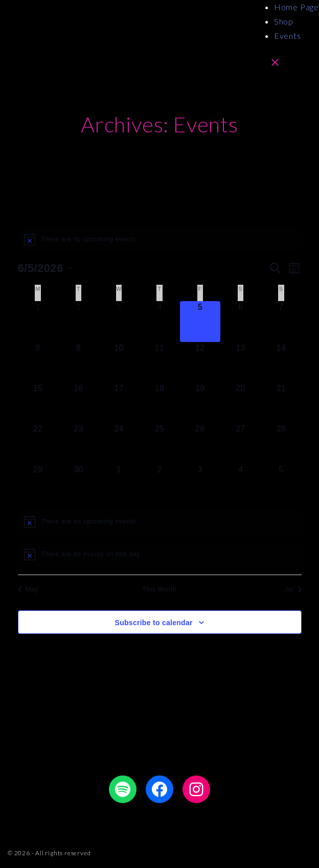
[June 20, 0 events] (241, 403)
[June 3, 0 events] (119, 321)
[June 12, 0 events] (200, 362)
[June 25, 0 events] (159, 443)
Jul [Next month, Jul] (293, 589)
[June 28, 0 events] (281, 443)
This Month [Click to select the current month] (159, 589)
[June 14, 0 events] (281, 362)
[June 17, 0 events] (119, 403)
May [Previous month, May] (28, 589)
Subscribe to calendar (154, 623)
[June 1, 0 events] (38, 321)
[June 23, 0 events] (78, 443)
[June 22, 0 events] (38, 443)
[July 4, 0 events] (241, 484)
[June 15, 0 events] (38, 403)
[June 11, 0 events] (159, 362)
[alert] (160, 239)
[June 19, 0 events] (200, 403)
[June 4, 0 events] (159, 321)
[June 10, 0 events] (119, 362)
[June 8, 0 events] (38, 362)
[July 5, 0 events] (281, 484)
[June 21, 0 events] (281, 403)
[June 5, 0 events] (200, 321)
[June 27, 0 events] (241, 443)
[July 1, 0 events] (119, 484)
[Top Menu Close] (275, 62)
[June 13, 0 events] (241, 362)
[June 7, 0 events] (281, 321)
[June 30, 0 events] (78, 484)
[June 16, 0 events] (78, 403)
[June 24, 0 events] (119, 443)
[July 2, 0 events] (159, 484)
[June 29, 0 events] (38, 484)
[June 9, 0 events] (78, 362)
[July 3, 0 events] (200, 484)
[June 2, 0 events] (78, 321)
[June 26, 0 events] (200, 443)
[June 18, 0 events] (159, 403)
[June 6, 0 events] (241, 321)
